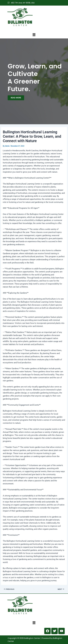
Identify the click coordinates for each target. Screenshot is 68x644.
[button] (34, 35)
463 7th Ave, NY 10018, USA (21, 3)
